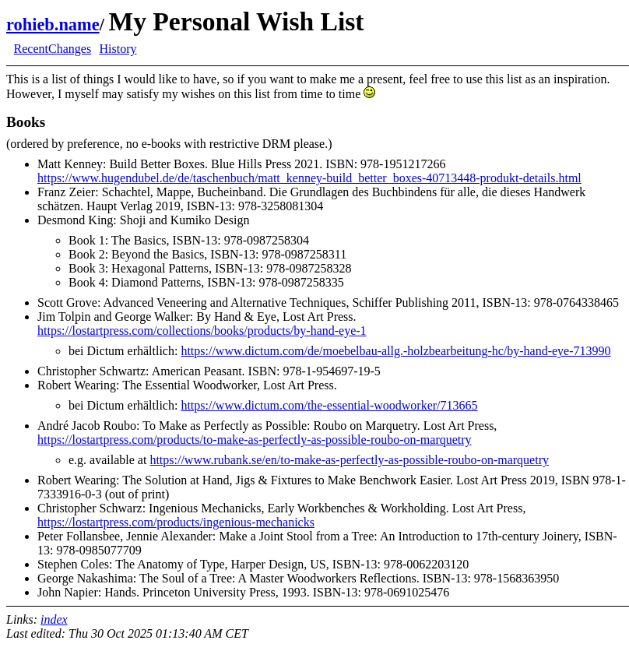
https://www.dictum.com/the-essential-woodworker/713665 (329, 405)
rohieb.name (53, 25)
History (118, 49)
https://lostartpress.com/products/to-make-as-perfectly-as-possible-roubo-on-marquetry (255, 440)
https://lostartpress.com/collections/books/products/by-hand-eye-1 (202, 331)
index (54, 619)
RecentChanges (53, 49)
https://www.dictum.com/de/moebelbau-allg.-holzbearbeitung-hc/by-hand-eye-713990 (395, 351)
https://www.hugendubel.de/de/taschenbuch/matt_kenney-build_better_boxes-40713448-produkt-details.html (309, 178)
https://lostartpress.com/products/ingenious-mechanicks (176, 522)
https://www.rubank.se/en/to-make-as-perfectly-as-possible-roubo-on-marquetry (349, 460)
